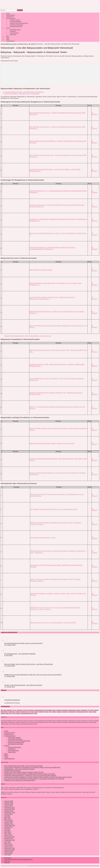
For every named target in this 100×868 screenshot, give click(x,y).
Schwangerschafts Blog (16, 26)
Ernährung (31, 710)
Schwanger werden (81, 712)
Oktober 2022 (9, 824)
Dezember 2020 (10, 848)
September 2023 (10, 812)
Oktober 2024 (9, 803)
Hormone (78, 710)
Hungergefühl (84, 710)
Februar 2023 (9, 821)
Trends (14, 713)
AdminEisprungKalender (12, 700)
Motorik (33, 712)
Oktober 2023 (9, 811)
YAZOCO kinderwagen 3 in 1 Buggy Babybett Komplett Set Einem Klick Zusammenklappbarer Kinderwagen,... (52, 248)
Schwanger (65, 712)
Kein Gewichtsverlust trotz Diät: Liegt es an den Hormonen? (24, 643)
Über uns (7, 861)
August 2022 (8, 827)
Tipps (11, 713)
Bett (13, 710)
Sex (87, 712)
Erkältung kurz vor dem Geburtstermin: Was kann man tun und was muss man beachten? (33, 675)
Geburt (54, 710)
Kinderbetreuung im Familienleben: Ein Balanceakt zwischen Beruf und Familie (30, 774)
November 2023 (10, 809)
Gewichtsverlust (72, 710)
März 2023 (8, 819)
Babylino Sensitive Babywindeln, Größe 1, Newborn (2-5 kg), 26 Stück (52, 443)
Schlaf (50, 712)
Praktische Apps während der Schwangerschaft (20, 780)
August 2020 (8, 853)
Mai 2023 (7, 817)
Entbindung (12, 749)
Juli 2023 (7, 816)
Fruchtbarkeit (49, 710)
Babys (5, 710)
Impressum (8, 858)
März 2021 (8, 843)
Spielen (94, 712)
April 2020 (8, 855)
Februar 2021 (9, 845)
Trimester (18, 713)
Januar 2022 (8, 835)
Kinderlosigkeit (4, 712)
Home (6, 731)
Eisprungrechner (10, 733)
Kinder (92, 710)
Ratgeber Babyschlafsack (13, 771)
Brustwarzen (20, 710)
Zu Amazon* (94, 114)
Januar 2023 (8, 822)
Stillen (7, 713)
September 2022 (10, 825)
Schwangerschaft (72, 712)
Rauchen (46, 712)
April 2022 (8, 832)
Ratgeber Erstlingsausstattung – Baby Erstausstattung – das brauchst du (28, 336)
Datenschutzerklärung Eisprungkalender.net (18, 859)
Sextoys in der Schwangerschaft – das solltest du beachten (23, 685)
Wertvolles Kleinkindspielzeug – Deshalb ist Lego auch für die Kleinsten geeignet (30, 775)
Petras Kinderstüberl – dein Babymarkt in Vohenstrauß (22, 94)
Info (89, 710)
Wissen (35, 713)
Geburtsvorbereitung (15, 747)
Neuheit (37, 712)
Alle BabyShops (10, 41)
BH (16, 710)
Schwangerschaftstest (15, 739)
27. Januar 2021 (10, 687)
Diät (24, 710)
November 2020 (10, 850)
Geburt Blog (13, 35)
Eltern (27, 710)
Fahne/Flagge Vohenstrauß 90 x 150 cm (43, 538)
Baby (2, 710)
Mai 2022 (7, 830)
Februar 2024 (9, 804)
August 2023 (8, 814)
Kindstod (18, 712)
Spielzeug (3, 713)
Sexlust (91, 712)
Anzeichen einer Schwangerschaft (19, 741)
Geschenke (59, 710)
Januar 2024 (8, 806)
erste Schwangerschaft (40, 710)
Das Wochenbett (13, 751)
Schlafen (54, 712)
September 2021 (10, 840)
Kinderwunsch (12, 712)
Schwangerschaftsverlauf (16, 742)
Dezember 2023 (10, 808)
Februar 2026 (9, 801)
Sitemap (7, 863)
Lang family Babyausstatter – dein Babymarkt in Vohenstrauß (24, 92)
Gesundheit (65, 710)
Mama (6, 755)
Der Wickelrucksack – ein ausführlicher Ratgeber (20, 654)
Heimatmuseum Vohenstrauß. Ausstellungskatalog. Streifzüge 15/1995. (53, 623)
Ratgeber (41, 712)
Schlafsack (59, 712)
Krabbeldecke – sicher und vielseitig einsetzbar (19, 769)
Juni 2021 (7, 842)
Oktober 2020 (9, 851)
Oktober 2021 (9, 838)
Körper (29, 712)
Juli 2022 (7, 829)
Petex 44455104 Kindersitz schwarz (41, 270)
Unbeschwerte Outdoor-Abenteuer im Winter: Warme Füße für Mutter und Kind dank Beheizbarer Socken (38, 777)
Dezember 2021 (10, 837)
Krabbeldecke (23, 712)
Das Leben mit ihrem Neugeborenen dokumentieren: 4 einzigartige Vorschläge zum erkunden (34, 779)
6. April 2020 (8, 655)
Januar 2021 (8, 847)
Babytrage (10, 710)
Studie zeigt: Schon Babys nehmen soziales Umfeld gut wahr (24, 772)
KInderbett (96, 710)
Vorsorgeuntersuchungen (27, 713)
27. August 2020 (10, 666)
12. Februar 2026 (10, 645)
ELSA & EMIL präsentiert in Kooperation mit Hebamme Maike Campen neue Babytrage (32, 767)
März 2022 (8, 834)
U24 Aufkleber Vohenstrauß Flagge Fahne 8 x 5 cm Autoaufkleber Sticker (54, 509)
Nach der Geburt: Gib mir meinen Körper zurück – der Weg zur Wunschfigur (29, 664)
